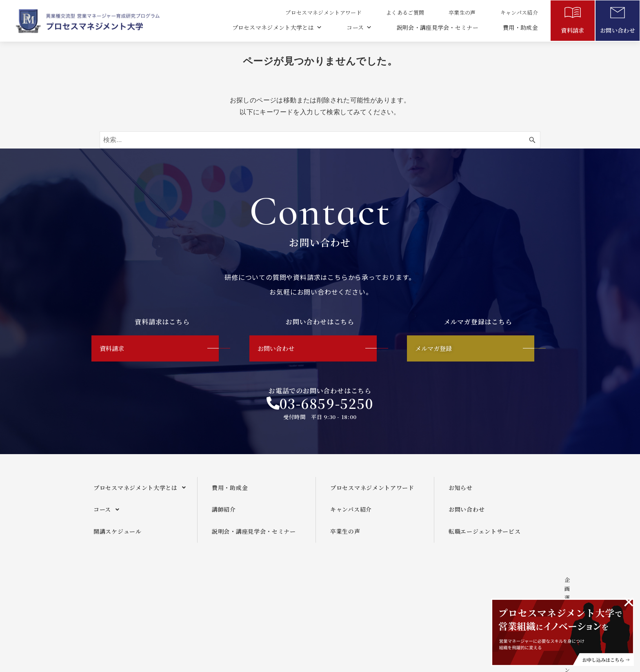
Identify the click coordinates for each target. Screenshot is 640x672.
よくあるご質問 (404, 12)
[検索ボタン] (532, 140)
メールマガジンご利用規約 (370, 596)
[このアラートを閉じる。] (629, 602)
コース (359, 27)
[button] (142, 495)
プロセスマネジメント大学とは (276, 27)
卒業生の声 (462, 12)
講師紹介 (224, 516)
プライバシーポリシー (456, 596)
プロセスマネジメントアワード (323, 12)
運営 (306, 596)
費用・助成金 (520, 27)
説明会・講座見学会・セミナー (437, 27)
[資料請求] (573, 14)
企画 (270, 596)
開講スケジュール (118, 538)
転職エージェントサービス (484, 538)
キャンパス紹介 (519, 12)
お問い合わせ (618, 30)
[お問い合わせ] (618, 14)
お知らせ (461, 494)
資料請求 (573, 30)
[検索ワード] (320, 140)
